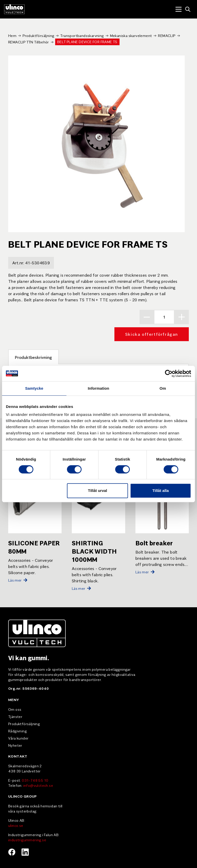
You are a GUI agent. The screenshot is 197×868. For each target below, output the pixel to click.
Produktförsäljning (38, 35)
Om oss (15, 709)
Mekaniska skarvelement (131, 35)
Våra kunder (18, 738)
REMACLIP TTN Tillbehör (29, 42)
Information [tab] (98, 388)
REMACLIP (167, 35)
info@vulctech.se (38, 785)
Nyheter (15, 745)
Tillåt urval (98, 491)
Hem (12, 35)
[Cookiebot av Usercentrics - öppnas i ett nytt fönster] (169, 374)
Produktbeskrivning (33, 357)
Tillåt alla (161, 491)
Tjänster (15, 716)
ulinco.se (16, 825)
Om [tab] (163, 388)
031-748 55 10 (35, 780)
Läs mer (18, 580)
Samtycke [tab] (34, 388)
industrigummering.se (27, 840)
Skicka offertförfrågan (152, 334)
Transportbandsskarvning (82, 35)
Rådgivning (17, 731)
